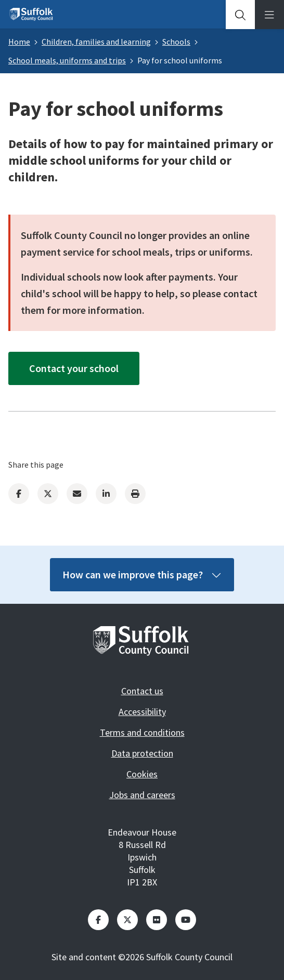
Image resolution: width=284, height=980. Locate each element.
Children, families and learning (96, 42)
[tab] (240, 15)
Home (19, 42)
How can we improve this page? (142, 574)
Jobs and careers (142, 795)
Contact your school (74, 368)
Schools (176, 42)
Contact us (142, 691)
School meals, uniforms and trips (67, 60)
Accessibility (142, 712)
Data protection (142, 753)
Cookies (142, 774)
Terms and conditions (142, 732)
